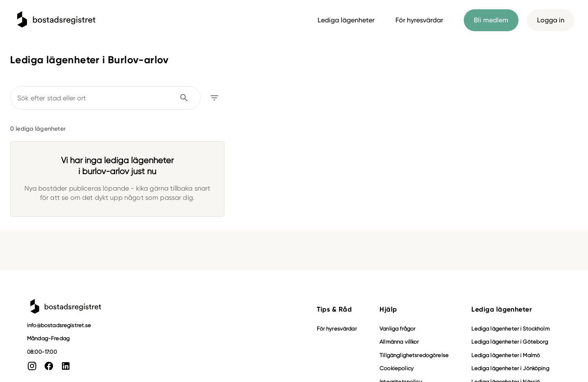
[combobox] (100, 98)
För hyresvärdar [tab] (419, 20)
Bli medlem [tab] (491, 20)
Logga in (551, 20)
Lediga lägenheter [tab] (346, 20)
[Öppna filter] (214, 98)
